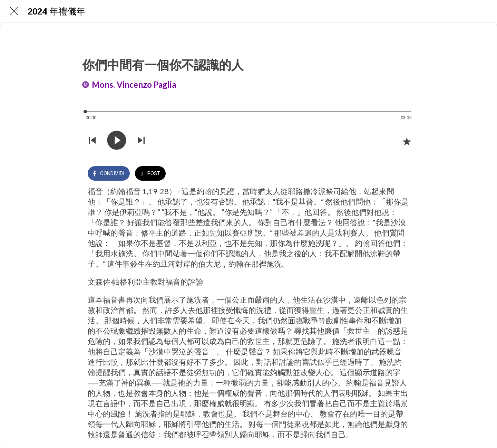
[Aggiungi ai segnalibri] (407, 141)
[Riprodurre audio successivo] (141, 141)
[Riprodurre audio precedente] (92, 141)
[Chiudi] (14, 11)
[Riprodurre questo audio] (117, 141)
